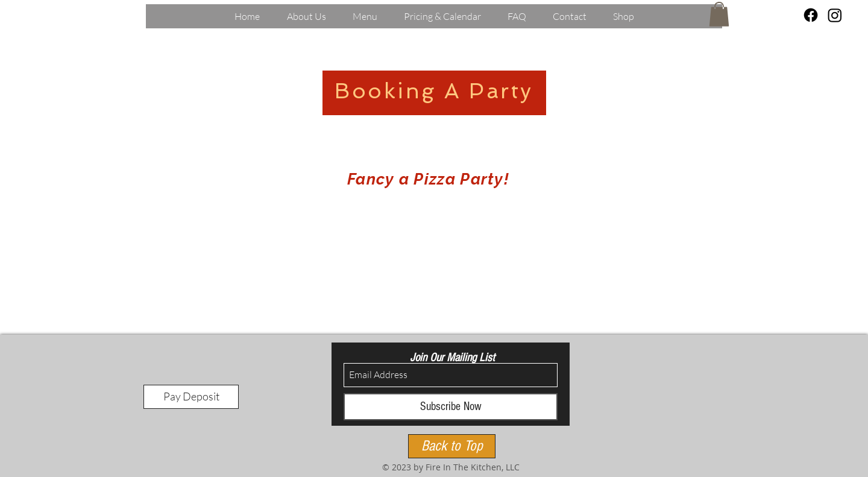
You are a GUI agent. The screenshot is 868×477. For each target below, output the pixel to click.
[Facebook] (811, 15)
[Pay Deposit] (191, 397)
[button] (719, 14)
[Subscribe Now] (451, 407)
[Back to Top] (452, 446)
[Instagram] (835, 15)
